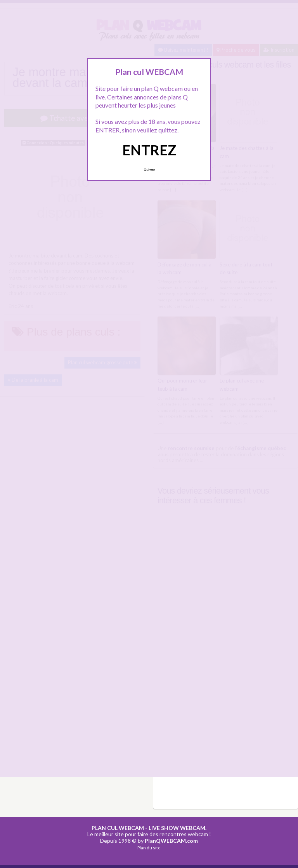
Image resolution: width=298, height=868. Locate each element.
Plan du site (149, 848)
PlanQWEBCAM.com (171, 841)
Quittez (149, 170)
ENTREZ (149, 150)
